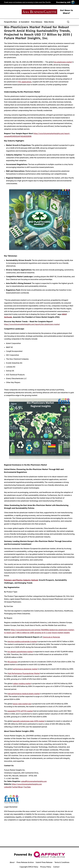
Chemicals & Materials (51, 637)
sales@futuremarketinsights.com (34, 781)
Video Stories (49, 22)
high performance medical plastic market (24, 694)
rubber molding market (22, 684)
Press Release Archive (25, 862)
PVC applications (25, 82)
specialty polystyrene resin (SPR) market (29, 721)
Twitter (15, 787)
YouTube (27, 787)
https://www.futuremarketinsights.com (27, 784)
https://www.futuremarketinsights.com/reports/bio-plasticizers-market (32, 324)
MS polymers (12, 662)
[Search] (68, 22)
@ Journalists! (24, 22)
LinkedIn (8, 787)
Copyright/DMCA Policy (29, 867)
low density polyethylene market (20, 652)
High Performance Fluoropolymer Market (24, 673)
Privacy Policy (46, 867)
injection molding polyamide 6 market (22, 641)
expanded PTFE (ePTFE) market (20, 711)
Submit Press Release (44, 862)
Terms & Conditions (62, 862)
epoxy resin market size (22, 704)
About (12, 862)
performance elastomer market (25, 669)
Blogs (20, 787)
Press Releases (37, 22)
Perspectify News (11, 22)
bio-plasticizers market (63, 62)
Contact (56, 867)
